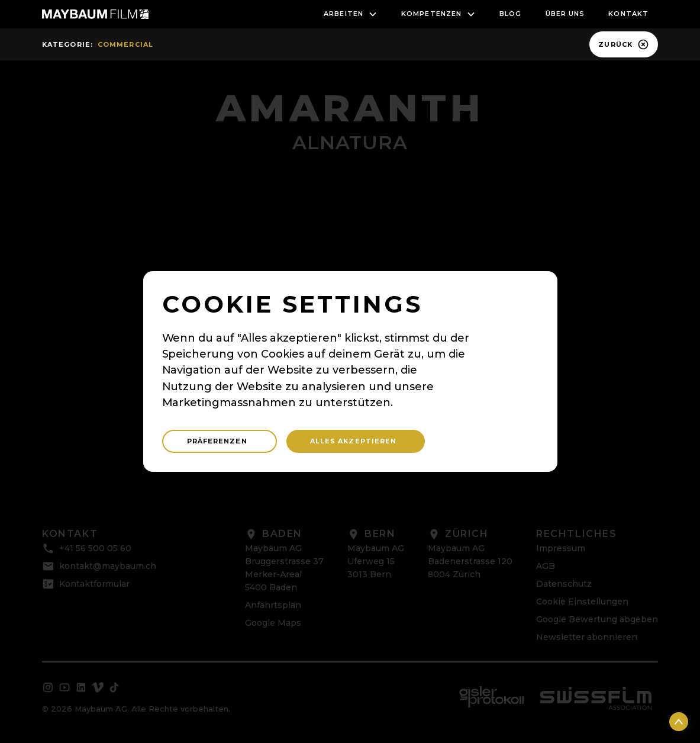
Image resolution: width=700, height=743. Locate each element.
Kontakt (628, 14)
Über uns (565, 14)
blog (510, 14)
